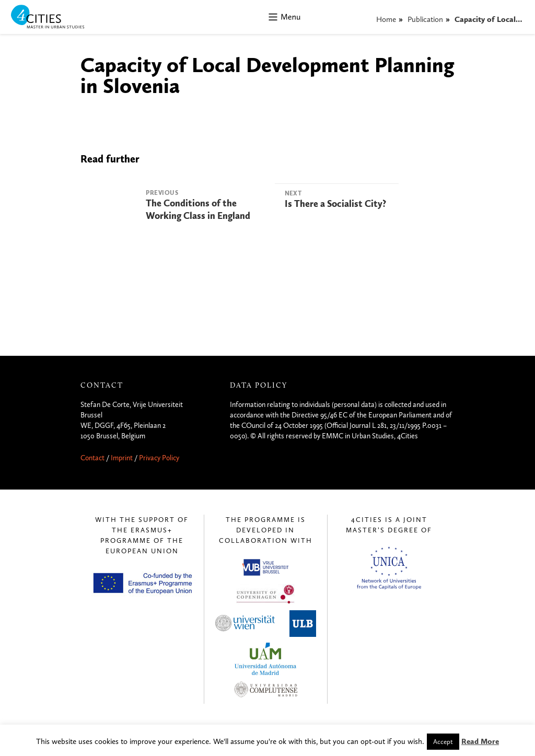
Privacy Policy (159, 458)
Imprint (122, 458)
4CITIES (55, 18)
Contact (92, 458)
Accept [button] (443, 742)
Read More (480, 741)
